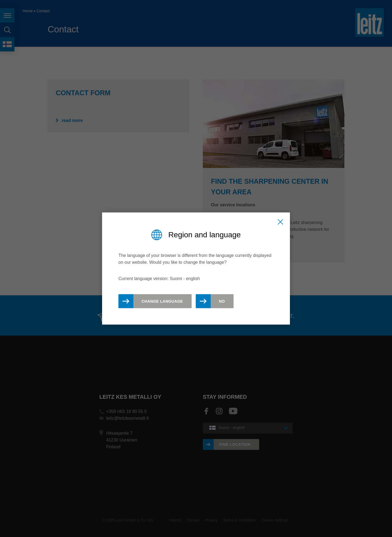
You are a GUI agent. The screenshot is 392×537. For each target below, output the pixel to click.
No (222, 301)
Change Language (162, 301)
